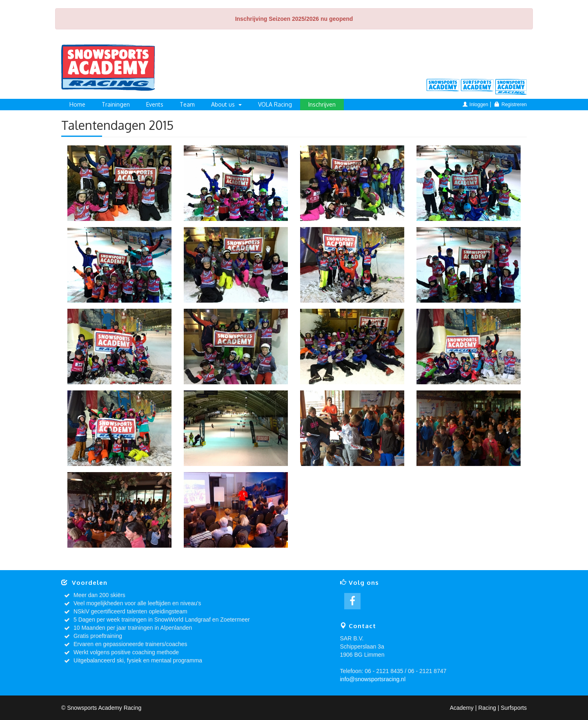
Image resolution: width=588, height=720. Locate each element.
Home (77, 104)
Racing (512, 87)
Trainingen (116, 104)
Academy (443, 87)
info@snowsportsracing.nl (373, 679)
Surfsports (477, 87)
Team (187, 104)
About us (226, 104)
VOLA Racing (275, 104)
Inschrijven (322, 104)
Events (155, 104)
